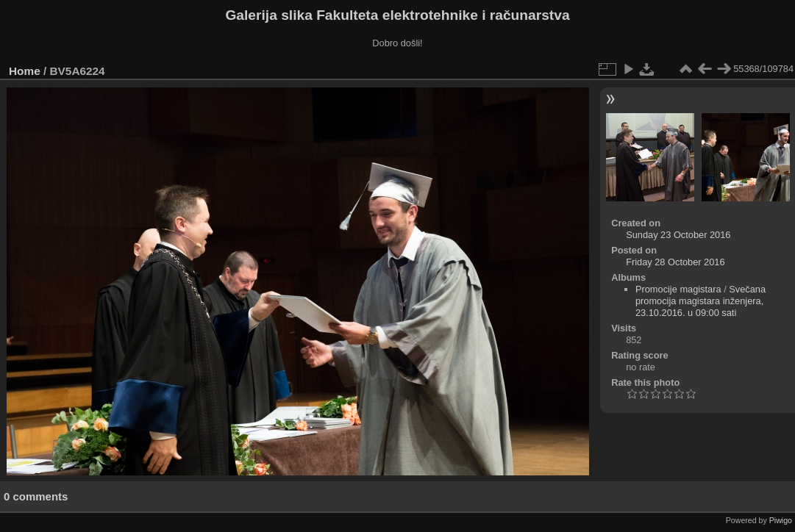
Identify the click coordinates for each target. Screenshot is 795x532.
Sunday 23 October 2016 (678, 235)
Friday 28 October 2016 (675, 262)
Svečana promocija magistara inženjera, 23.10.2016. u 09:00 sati (700, 301)
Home (25, 71)
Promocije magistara (678, 289)
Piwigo (781, 520)
